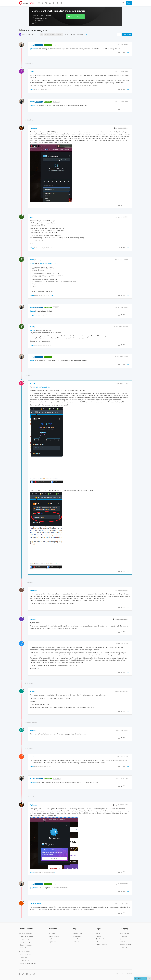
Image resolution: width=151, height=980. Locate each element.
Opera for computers (28, 34)
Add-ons (52, 933)
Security (99, 933)
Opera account (54, 936)
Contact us (124, 947)
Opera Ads (53, 942)
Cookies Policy (101, 939)
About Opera (124, 933)
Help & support (78, 933)
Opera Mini (24, 958)
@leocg (38, 327)
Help (75, 929)
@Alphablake (57, 884)
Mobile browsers (24, 951)
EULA (98, 942)
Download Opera (77, 17)
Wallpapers (53, 939)
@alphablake (34, 888)
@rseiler (56, 102)
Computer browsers (25, 933)
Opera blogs (77, 936)
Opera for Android (26, 955)
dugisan (33, 644)
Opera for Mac (25, 939)
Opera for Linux (25, 942)
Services (53, 929)
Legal (98, 929)
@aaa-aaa (57, 779)
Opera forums (77, 939)
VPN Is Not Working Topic (48, 263)
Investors (123, 942)
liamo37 (33, 691)
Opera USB (24, 948)
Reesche (33, 619)
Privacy (98, 936)
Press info (123, 936)
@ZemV (38, 260)
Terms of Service (101, 945)
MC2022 (33, 730)
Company (124, 929)
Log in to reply (127, 35)
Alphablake (34, 128)
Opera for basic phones (28, 963)
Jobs (122, 939)
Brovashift (33, 590)
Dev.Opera (76, 942)
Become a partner (126, 945)
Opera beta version (26, 945)
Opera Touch (24, 960)
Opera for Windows (26, 937)
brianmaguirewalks (36, 903)
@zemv (32, 263)
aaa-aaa (33, 757)
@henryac (57, 45)
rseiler (32, 71)
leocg (32, 45)
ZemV (32, 217)
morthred (33, 383)
